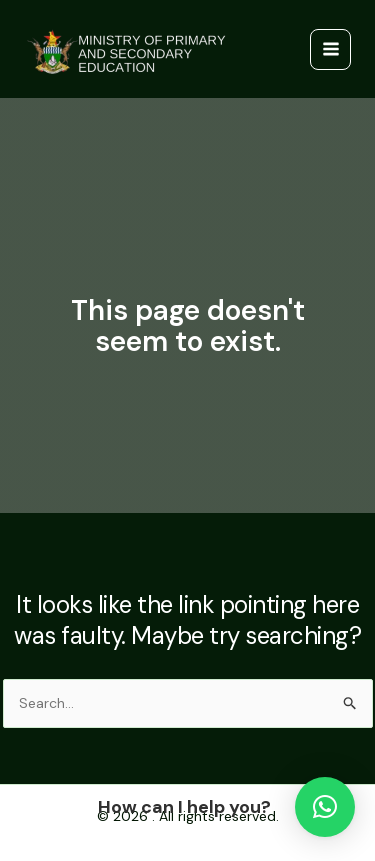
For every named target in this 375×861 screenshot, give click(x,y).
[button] (325, 807)
